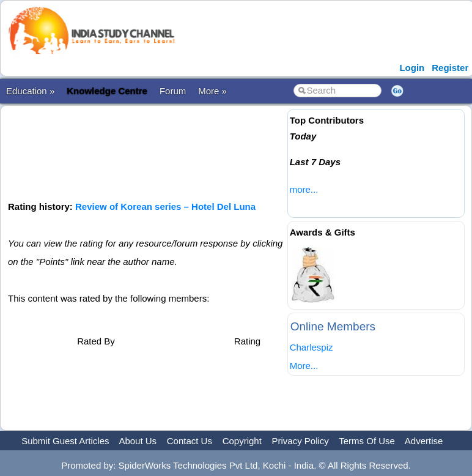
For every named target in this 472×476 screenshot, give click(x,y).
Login (412, 68)
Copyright (242, 441)
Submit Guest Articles (65, 441)
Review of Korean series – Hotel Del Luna (165, 206)
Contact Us (190, 441)
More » (212, 91)
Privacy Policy (301, 441)
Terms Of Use (367, 441)
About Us (138, 441)
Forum (173, 91)
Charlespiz (312, 347)
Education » (30, 91)
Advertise (424, 441)
